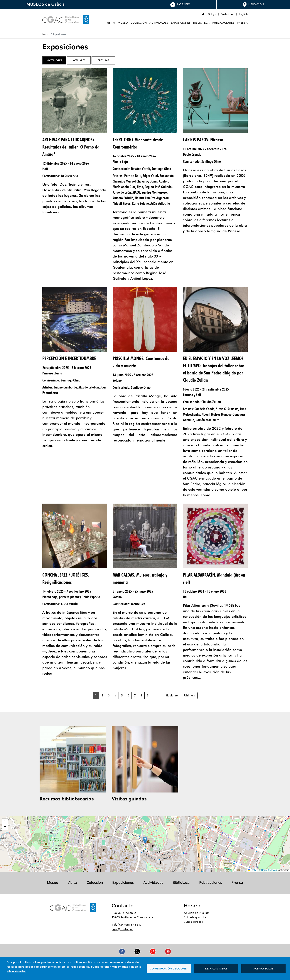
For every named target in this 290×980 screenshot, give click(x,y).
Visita (111, 23)
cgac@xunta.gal (122, 929)
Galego (212, 14)
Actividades (159, 23)
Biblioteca (201, 23)
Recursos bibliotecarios (67, 799)
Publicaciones (223, 23)
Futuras (103, 60)
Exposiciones (181, 23)
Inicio (46, 34)
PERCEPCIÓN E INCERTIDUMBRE (69, 358)
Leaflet (252, 870)
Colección (139, 23)
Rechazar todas (216, 969)
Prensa (242, 23)
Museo (123, 23)
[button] (145, 840)
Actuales (79, 60)
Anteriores (54, 60)
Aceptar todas (263, 969)
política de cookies (16, 971)
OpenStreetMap (269, 870)
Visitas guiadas (129, 799)
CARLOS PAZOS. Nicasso (203, 140)
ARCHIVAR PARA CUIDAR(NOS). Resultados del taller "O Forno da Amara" (71, 147)
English (243, 14)
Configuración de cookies (169, 969)
